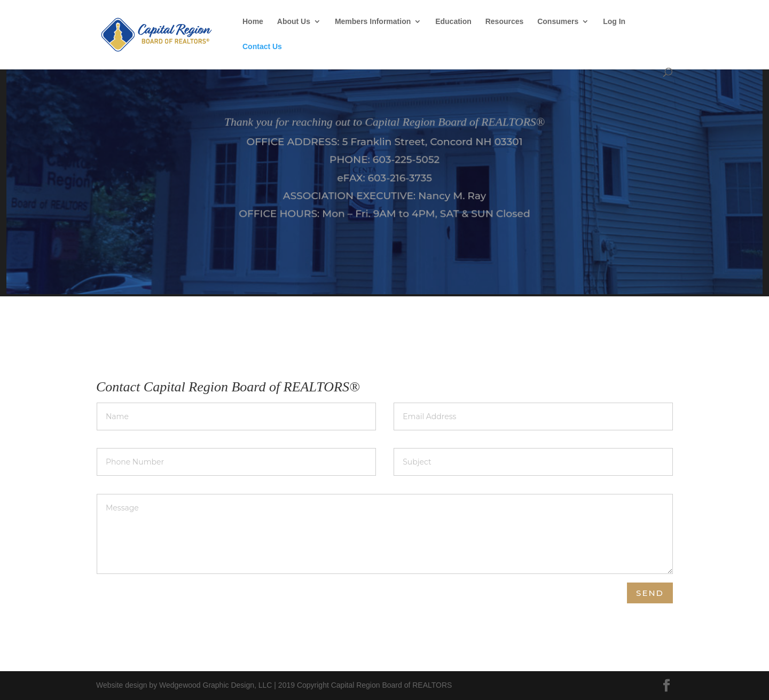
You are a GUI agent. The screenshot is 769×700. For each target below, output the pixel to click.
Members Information (373, 22)
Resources (505, 22)
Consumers (558, 22)
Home (253, 22)
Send (650, 593)
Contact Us (262, 47)
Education (453, 22)
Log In (614, 22)
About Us (294, 22)
